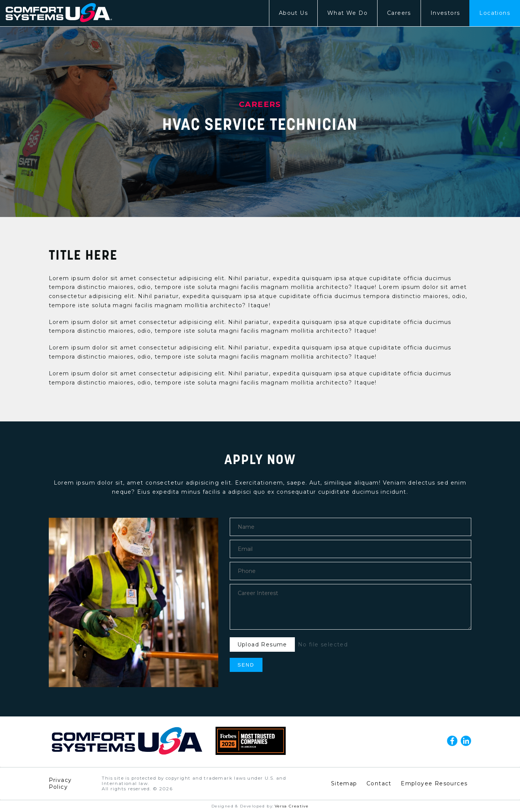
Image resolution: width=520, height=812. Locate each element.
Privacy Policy (60, 783)
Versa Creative (292, 806)
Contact (379, 783)
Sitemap (344, 783)
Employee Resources (434, 783)
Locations (495, 13)
